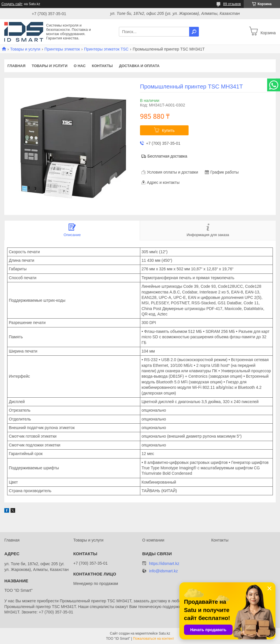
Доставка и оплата (139, 66)
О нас (80, 66)
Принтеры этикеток (62, 49)
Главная (16, 66)
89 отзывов (232, 4)
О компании (153, 540)
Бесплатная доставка (167, 156)
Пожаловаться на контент (154, 639)
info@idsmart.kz (164, 571)
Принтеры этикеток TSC (106, 49)
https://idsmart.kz (164, 563)
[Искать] (194, 32)
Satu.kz (164, 633)
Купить (168, 130)
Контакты (102, 66)
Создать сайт (12, 4)
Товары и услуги (25, 49)
